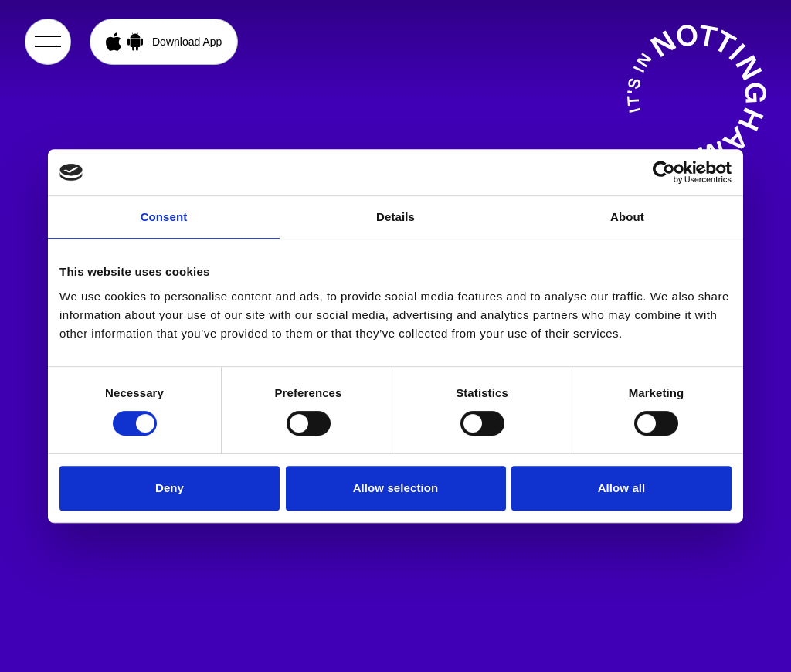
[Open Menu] (48, 42)
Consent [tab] (164, 217)
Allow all (622, 488)
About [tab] (627, 217)
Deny (170, 488)
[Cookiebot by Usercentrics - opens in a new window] (664, 172)
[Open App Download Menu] (164, 42)
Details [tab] (395, 217)
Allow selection (396, 488)
